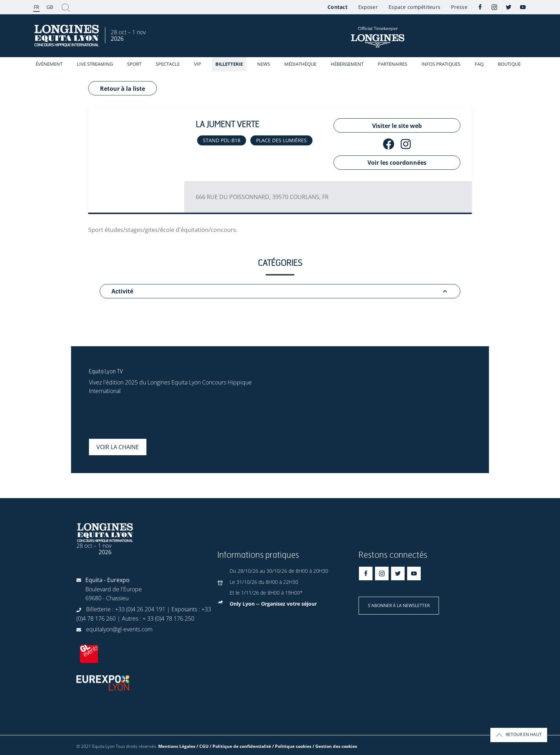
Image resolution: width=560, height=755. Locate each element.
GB (50, 7)
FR (36, 7)
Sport (134, 64)
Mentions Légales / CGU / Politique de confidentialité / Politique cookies (235, 746)
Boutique (509, 64)
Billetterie (229, 64)
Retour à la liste (122, 89)
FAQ (479, 64)
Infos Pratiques (441, 64)
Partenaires (392, 64)
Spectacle (168, 64)
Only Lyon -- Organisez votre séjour (273, 604)
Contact (337, 7)
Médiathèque (300, 64)
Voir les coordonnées (397, 163)
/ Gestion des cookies (335, 746)
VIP (197, 64)
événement (49, 64)
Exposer (368, 7)
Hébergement (347, 64)
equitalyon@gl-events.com (119, 629)
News (264, 64)
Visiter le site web (397, 126)
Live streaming (95, 64)
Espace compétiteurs (414, 7)
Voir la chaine (118, 447)
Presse (459, 7)
